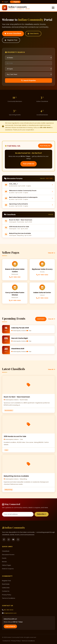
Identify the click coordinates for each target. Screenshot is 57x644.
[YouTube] (13, 540)
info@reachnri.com (10, 613)
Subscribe (42, 514)
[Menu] (53, 8)
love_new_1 (13, 184)
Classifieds (6, 551)
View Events (33, 34)
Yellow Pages (7, 565)
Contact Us (6, 591)
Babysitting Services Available (20, 233)
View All (42, 178)
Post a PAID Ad (29, 164)
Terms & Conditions (9, 598)
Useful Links (6, 588)
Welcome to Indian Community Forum (23, 191)
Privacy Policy (7, 595)
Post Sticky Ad (45, 146)
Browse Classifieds (13, 34)
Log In (5, 2)
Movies (4, 562)
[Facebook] (4, 540)
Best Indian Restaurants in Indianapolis (23, 197)
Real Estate (6, 584)
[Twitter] (18, 540)
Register (15, 2)
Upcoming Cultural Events (18, 204)
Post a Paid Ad (10, 626)
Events (4, 558)
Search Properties (28, 80)
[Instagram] (9, 540)
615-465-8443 (8, 610)
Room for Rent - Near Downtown (21, 220)
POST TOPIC (49, 178)
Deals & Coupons (8, 569)
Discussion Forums (8, 555)
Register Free (11, 40)
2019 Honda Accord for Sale (19, 227)
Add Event (41, 319)
